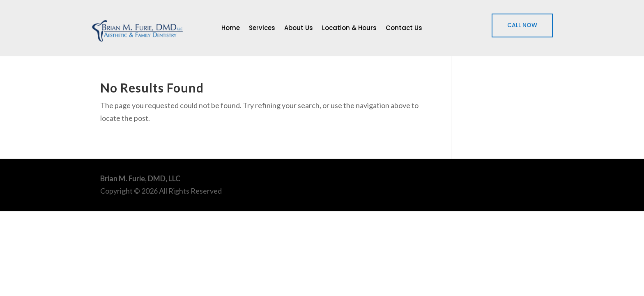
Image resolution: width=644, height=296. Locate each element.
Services (262, 29)
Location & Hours (349, 29)
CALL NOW (522, 25)
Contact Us (404, 29)
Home (231, 29)
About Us (299, 29)
